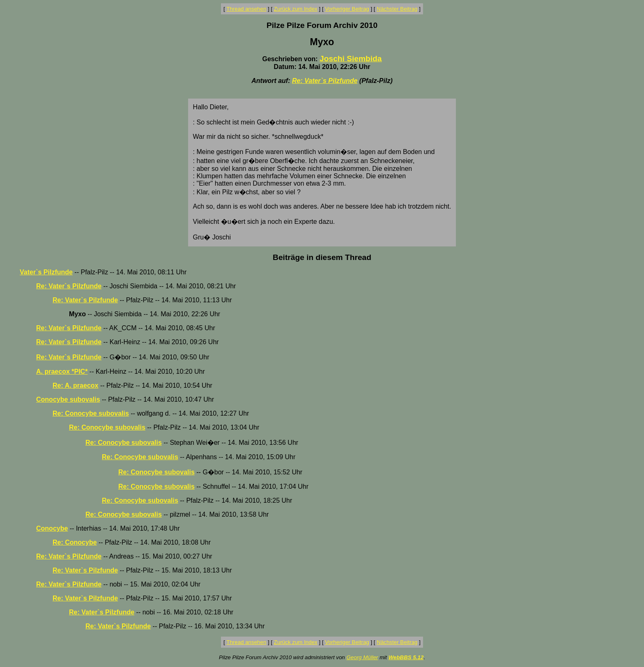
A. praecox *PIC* (62, 371)
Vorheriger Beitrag (347, 9)
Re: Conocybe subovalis (91, 413)
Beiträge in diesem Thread (322, 257)
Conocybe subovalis (68, 399)
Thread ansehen (246, 9)
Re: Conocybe (75, 542)
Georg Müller (362, 657)
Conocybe (52, 528)
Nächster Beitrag (397, 9)
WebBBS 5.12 (406, 657)
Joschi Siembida (351, 59)
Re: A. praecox (75, 385)
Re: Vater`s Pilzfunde (325, 81)
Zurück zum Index (296, 9)
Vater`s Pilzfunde (46, 272)
